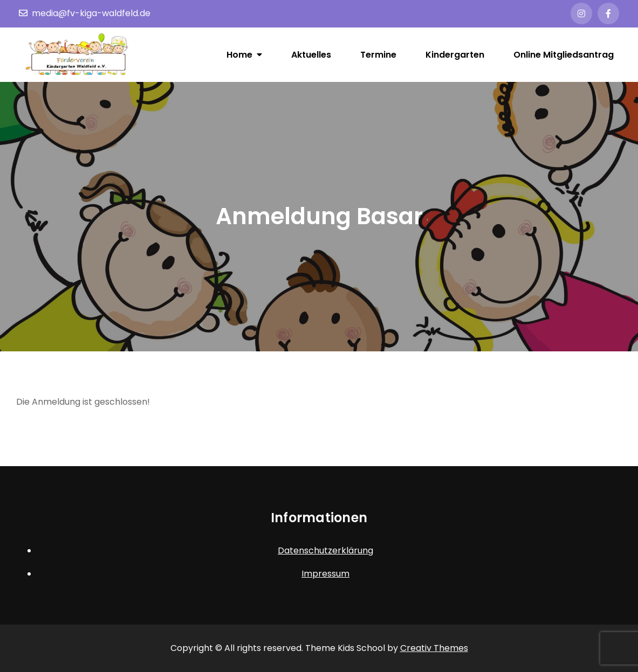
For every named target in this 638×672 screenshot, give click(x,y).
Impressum (325, 574)
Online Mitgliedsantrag (564, 55)
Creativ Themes (434, 648)
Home (239, 55)
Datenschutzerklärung (325, 550)
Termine (378, 55)
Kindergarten (455, 55)
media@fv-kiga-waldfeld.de (85, 13)
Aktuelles (311, 55)
